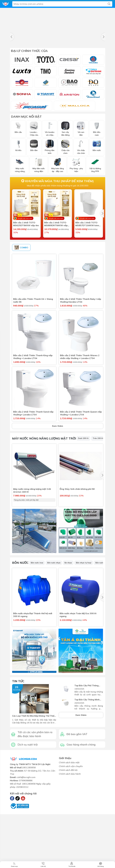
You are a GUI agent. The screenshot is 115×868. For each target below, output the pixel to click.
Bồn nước (20, 620)
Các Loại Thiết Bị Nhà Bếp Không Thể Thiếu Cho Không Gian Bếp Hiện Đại (34, 773)
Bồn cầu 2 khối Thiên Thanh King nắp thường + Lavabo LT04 (33, 414)
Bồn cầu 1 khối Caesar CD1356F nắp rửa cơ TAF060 (56, 284)
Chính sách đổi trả (68, 827)
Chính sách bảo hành (70, 830)
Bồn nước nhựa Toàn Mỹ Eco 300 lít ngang (78, 672)
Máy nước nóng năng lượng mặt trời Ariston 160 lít (32, 548)
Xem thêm (57, 483)
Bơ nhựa (68, 620)
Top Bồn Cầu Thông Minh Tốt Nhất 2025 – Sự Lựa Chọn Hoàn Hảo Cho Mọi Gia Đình (88, 757)
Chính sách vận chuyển (71, 823)
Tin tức (18, 739)
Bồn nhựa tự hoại (84, 620)
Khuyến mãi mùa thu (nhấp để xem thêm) (57, 193)
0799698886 (26, 837)
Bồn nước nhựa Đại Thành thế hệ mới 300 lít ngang (33, 672)
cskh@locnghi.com (26, 834)
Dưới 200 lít (83, 496)
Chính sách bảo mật (69, 819)
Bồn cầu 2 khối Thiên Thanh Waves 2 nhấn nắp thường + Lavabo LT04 (80, 414)
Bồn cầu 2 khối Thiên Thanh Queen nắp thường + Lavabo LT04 (81, 471)
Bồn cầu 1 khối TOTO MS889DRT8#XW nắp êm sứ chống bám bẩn (56, 236)
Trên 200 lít (98, 496)
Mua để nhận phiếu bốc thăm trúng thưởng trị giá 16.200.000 (58, 197)
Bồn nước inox (37, 620)
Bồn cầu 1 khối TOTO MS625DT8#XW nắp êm (26, 235)
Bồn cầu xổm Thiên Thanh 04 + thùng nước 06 (33, 358)
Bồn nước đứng (102, 620)
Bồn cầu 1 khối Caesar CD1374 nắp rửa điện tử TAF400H (26, 284)
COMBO (21, 305)
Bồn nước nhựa (54, 620)
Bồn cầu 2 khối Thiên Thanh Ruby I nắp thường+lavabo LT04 (81, 358)
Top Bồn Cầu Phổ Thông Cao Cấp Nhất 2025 (88, 743)
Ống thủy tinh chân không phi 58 (77, 546)
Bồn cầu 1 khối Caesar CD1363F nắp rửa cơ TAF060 (87, 284)
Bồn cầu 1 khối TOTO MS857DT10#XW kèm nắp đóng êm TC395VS (88, 236)
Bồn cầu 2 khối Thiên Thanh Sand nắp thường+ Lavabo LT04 (33, 471)
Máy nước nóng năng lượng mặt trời (44, 496)
